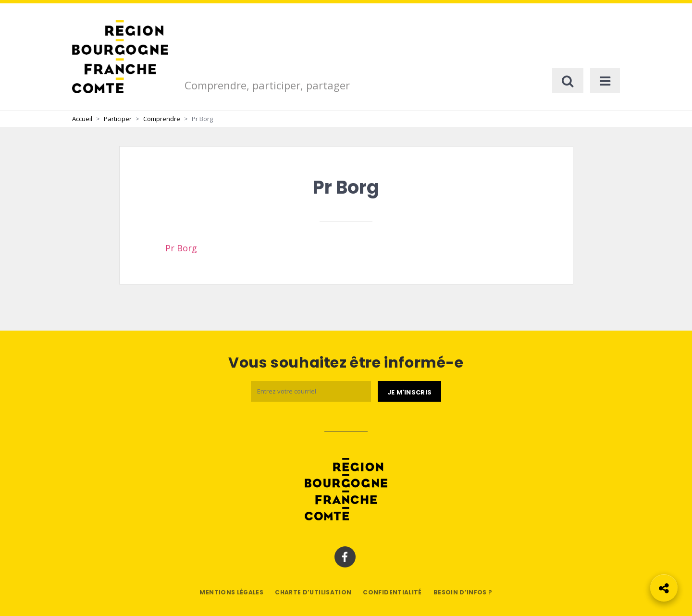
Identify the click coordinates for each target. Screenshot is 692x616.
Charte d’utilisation (313, 592)
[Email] (311, 391)
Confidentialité (392, 592)
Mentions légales (231, 592)
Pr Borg (181, 248)
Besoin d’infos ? (463, 592)
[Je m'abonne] (409, 392)
